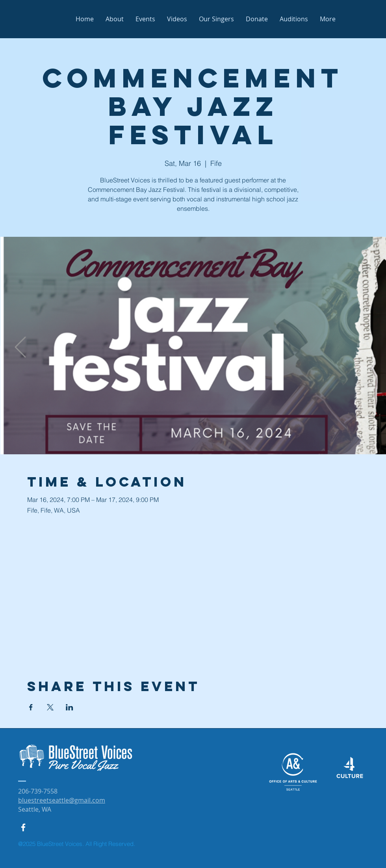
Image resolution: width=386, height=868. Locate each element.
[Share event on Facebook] (31, 707)
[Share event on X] (50, 707)
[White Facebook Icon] (23, 827)
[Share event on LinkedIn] (70, 707)
